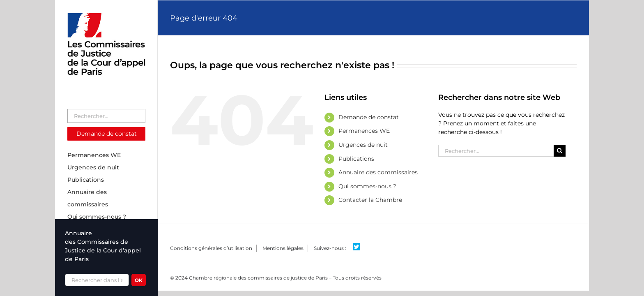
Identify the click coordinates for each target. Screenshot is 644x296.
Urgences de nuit (363, 145)
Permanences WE (364, 131)
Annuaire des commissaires (378, 172)
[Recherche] (560, 151)
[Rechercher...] (496, 151)
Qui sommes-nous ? (367, 186)
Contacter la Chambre (370, 200)
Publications (356, 159)
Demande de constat (369, 117)
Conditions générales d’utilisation (211, 248)
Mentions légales (283, 248)
